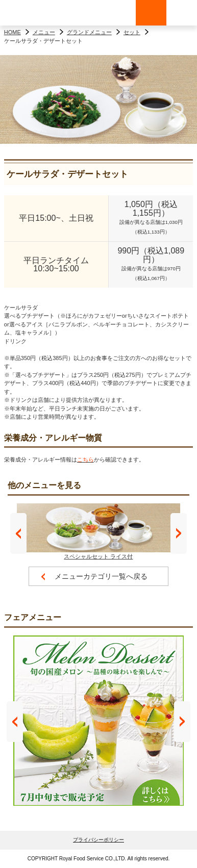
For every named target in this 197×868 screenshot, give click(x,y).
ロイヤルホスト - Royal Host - (31, 13)
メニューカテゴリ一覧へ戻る (101, 576)
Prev (18, 533)
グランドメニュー (89, 32)
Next (179, 533)
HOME (13, 32)
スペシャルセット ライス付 (98, 531)
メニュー (44, 32)
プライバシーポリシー (98, 840)
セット (132, 32)
